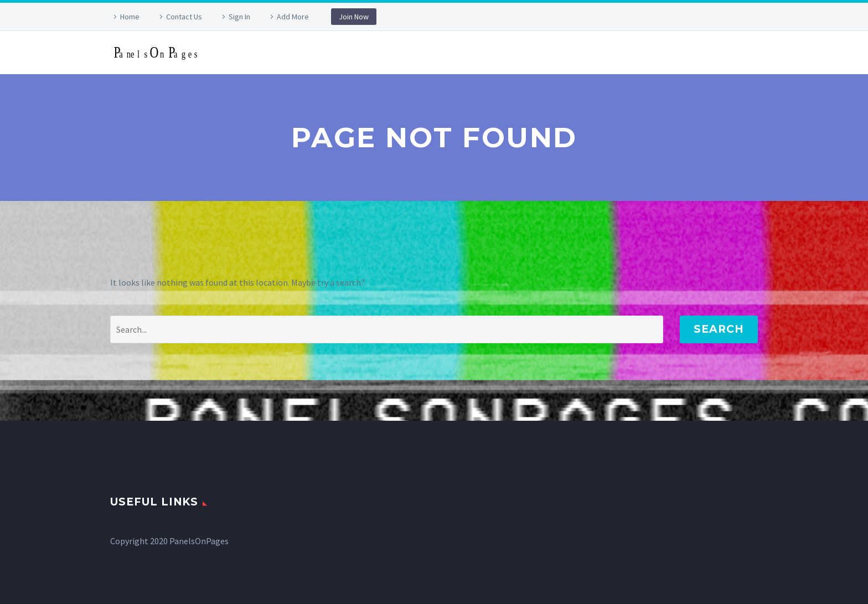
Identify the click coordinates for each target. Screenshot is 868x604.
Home (130, 17)
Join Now (354, 17)
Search (719, 329)
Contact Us (184, 17)
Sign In (239, 17)
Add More (293, 17)
